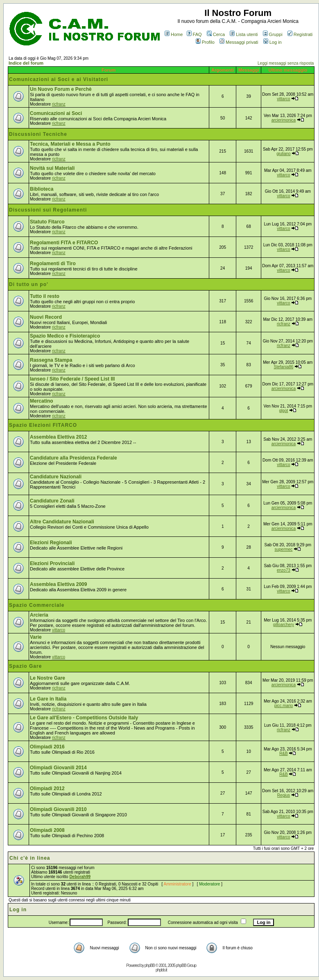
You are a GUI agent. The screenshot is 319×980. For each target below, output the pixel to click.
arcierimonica (284, 120)
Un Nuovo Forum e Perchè (61, 89)
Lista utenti (244, 34)
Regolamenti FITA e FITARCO (64, 243)
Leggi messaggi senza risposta (286, 63)
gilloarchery (284, 625)
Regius (284, 795)
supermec (283, 549)
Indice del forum (26, 63)
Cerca (216, 34)
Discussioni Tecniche (38, 134)
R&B (284, 754)
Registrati (300, 34)
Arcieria (39, 615)
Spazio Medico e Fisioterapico (65, 336)
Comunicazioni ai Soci (56, 113)
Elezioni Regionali (51, 543)
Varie (36, 637)
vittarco (283, 99)
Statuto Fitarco (47, 222)
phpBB (150, 965)
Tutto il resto (45, 296)
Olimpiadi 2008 (47, 830)
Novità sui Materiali (52, 168)
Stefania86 (284, 367)
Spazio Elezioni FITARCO (43, 425)
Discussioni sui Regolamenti (48, 210)
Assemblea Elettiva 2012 (58, 437)
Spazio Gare (25, 666)
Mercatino (42, 401)
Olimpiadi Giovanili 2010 (58, 809)
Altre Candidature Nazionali (62, 522)
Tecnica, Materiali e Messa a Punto (70, 144)
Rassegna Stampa (51, 360)
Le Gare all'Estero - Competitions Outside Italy (84, 718)
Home (174, 34)
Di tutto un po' (29, 284)
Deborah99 (80, 877)
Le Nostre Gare (48, 678)
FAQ (194, 34)
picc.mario (284, 706)
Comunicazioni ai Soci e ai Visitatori (59, 79)
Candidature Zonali (52, 501)
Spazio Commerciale (37, 605)
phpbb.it (161, 970)
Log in (273, 42)
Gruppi (273, 34)
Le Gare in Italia (48, 699)
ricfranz (59, 104)
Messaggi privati (239, 42)
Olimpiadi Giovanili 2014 (58, 768)
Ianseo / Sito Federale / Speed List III (72, 379)
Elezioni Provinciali (52, 563)
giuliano (283, 154)
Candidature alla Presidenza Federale (74, 458)
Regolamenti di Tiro (53, 264)
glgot (284, 411)
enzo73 (284, 570)
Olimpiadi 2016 (47, 747)
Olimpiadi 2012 (47, 789)
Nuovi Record (46, 317)
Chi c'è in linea (30, 858)
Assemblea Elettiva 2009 (58, 584)
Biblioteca (42, 189)
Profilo (205, 42)
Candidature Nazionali (56, 477)
